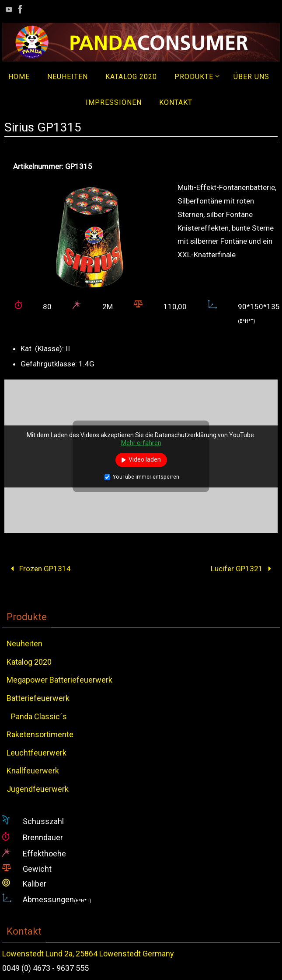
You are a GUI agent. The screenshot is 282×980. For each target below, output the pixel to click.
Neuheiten (25, 644)
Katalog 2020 (29, 662)
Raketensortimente (40, 734)
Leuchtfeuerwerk (37, 753)
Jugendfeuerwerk (38, 789)
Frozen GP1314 (39, 569)
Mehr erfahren (141, 443)
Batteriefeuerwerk (38, 698)
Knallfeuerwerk (33, 771)
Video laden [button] (145, 459)
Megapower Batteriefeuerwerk (59, 680)
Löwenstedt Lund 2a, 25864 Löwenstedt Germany (88, 954)
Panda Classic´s (39, 716)
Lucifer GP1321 (243, 569)
